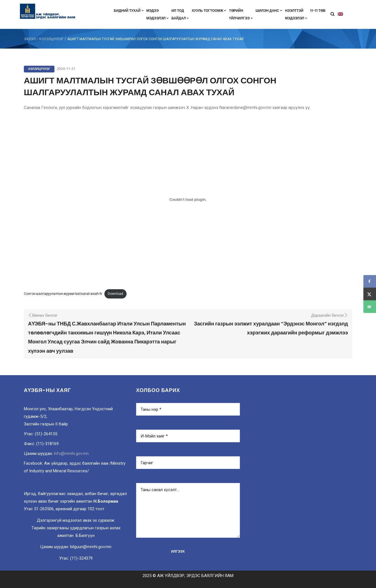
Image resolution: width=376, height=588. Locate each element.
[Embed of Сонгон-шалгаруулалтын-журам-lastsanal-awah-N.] (188, 199)
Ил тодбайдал (180, 14)
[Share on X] (370, 294)
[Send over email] (370, 307)
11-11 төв (318, 11)
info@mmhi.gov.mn (71, 453)
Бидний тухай (129, 11)
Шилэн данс (269, 11)
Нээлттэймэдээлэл (296, 14)
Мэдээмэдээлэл (158, 14)
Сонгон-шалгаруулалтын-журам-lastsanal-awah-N (63, 294)
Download (115, 294)
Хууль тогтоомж (209, 11)
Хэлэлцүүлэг (51, 39)
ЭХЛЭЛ (30, 39)
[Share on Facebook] (370, 282)
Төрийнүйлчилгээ (241, 14)
